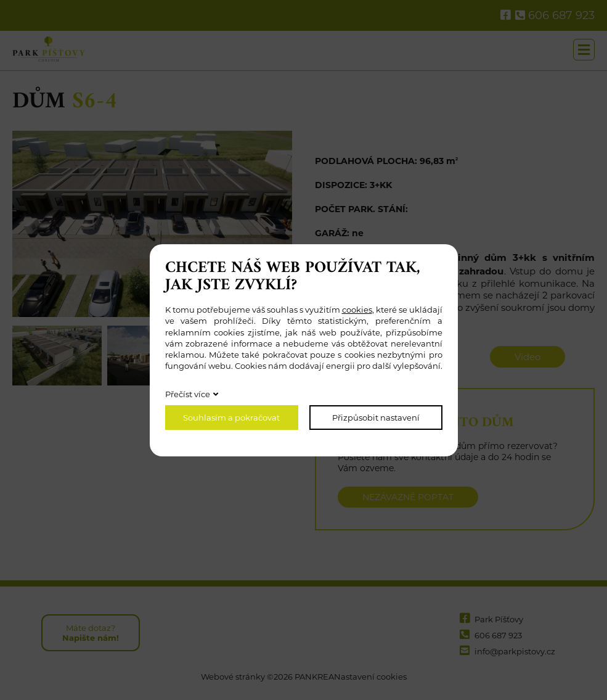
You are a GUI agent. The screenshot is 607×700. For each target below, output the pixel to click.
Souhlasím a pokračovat (231, 418)
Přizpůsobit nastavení (376, 418)
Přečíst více (188, 394)
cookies (357, 310)
